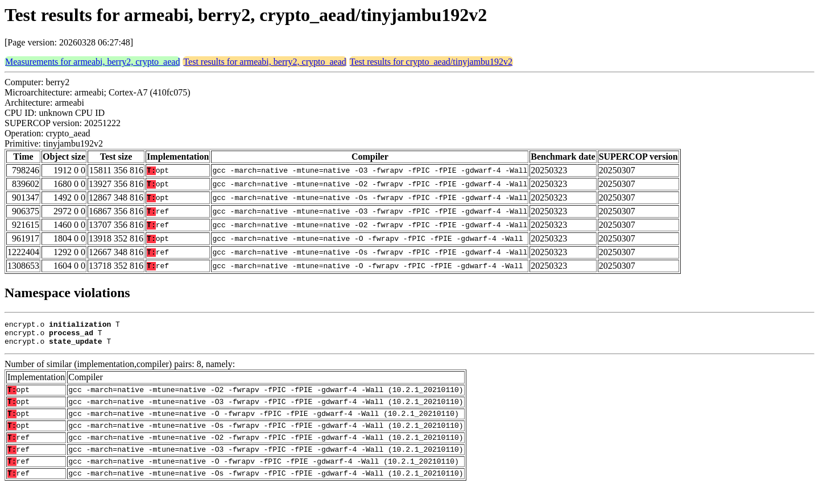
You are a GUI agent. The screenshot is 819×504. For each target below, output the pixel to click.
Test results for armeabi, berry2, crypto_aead (264, 62)
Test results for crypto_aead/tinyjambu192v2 (431, 62)
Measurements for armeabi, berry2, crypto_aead (92, 62)
